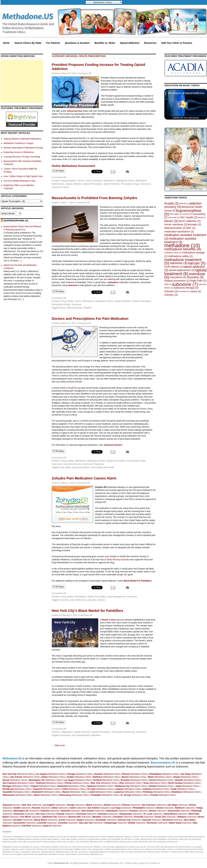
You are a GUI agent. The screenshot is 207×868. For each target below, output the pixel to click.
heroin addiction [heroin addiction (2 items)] (189, 221)
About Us (144, 863)
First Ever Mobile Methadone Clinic (20, 181)
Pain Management (116, 597)
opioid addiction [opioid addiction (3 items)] (185, 268)
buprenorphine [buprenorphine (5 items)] (183, 212)
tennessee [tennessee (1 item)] (184, 291)
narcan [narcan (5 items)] (197, 263)
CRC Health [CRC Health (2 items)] (188, 217)
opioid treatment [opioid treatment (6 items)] (185, 272)
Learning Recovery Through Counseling (22, 157)
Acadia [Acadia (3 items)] (171, 203)
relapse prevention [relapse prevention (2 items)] (177, 281)
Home (6, 43)
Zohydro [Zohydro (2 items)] (171, 295)
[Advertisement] (22, 81)
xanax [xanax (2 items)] (196, 291)
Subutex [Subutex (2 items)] (171, 291)
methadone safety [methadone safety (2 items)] (181, 256)
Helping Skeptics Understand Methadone (22, 139)
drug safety (65, 467)
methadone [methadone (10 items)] (182, 245)
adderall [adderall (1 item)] (184, 203)
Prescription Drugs (130, 184)
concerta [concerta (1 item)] (187, 214)
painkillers (96, 735)
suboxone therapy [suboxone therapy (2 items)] (186, 288)
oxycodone (65, 735)
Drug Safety (68, 301)
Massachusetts (75, 308)
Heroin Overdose (94, 181)
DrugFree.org (74, 388)
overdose (64, 600)
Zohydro (87, 308)
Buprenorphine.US (16, 221)
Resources (150, 43)
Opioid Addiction (130, 43)
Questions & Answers (77, 43)
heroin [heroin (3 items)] (171, 221)
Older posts (58, 745)
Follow (59, 171)
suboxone (72, 285)
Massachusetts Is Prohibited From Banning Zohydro (95, 198)
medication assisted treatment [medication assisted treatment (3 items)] (180, 240)
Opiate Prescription (93, 184)
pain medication (78, 600)
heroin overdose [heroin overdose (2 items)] (176, 224)
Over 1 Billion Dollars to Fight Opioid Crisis (23, 176)
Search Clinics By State (28, 43)
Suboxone (146, 184)
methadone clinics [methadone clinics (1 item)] (173, 253)
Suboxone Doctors (72, 464)
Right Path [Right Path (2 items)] (198, 281)
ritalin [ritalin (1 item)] (168, 284)
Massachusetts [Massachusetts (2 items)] (175, 228)
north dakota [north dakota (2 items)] (174, 267)
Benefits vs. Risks (105, 43)
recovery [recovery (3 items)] (195, 277)
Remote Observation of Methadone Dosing (23, 148)
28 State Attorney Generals (116, 560)
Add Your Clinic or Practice (177, 43)
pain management (81, 735)
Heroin (81, 181)
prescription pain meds (103, 467)
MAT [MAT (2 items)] (191, 228)
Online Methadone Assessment (73, 166)
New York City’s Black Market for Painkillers (87, 611)
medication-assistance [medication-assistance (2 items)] (179, 231)
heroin (63, 308)
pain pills (91, 600)
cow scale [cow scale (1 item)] (174, 217)
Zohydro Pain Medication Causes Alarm (84, 478)
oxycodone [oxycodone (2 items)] (178, 277)
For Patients (53, 43)
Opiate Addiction (74, 184)
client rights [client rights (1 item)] (176, 214)
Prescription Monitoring (123, 732)
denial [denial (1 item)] (202, 217)
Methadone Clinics (125, 181)
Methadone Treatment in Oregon (18, 143)
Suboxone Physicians (93, 464)
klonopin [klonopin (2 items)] (194, 224)
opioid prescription (81, 467)
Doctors (11, 805)
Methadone (109, 181)
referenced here (75, 111)
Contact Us (155, 863)
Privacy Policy (132, 863)
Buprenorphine (69, 181)
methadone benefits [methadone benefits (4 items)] (183, 249)
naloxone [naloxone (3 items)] (178, 263)
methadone (113, 282)
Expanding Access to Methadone (19, 152)
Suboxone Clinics (60, 187)
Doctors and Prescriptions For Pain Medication (90, 319)
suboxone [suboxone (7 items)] (185, 284)
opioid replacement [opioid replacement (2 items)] (182, 270)
